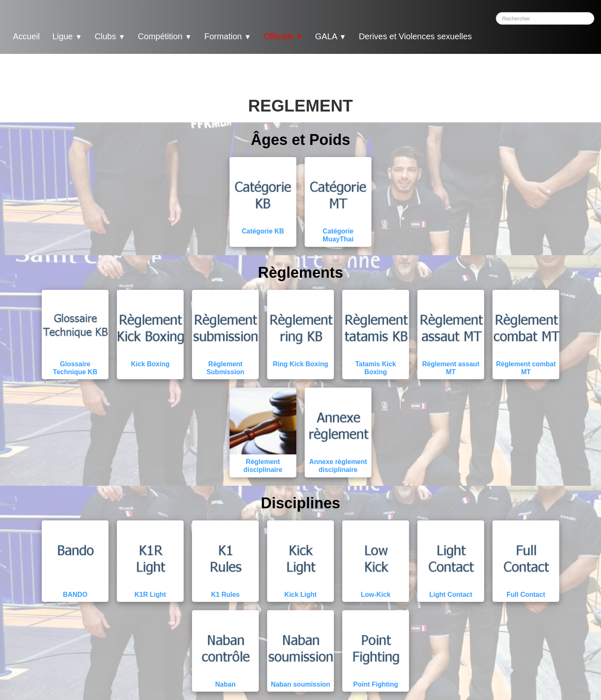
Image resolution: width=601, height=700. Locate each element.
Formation (227, 36)
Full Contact (526, 595)
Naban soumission (300, 684)
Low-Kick (375, 595)
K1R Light (150, 595)
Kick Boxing (150, 364)
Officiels (283, 36)
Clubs (110, 36)
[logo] (495, 38)
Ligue (67, 36)
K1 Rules (225, 595)
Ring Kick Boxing (300, 364)
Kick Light (300, 595)
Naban (226, 684)
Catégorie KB (263, 231)
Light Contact (451, 595)
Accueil (26, 36)
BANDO (75, 595)
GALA (331, 36)
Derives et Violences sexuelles (415, 36)
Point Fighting (376, 684)
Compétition (165, 36)
